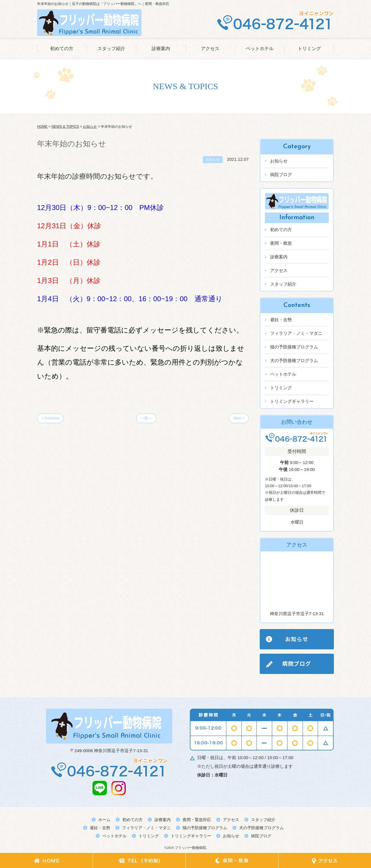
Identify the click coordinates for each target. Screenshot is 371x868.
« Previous (50, 418)
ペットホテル (260, 49)
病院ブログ (281, 174)
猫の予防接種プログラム (294, 347)
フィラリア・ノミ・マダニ (296, 333)
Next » (239, 418)
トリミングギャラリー (292, 401)
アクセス (210, 49)
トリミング (309, 49)
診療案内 (161, 49)
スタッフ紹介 (111, 49)
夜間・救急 (281, 243)
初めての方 (62, 49)
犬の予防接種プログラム (294, 360)
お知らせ (279, 161)
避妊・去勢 (281, 320)
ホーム (104, 820)
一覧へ (146, 418)
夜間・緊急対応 (197, 820)
